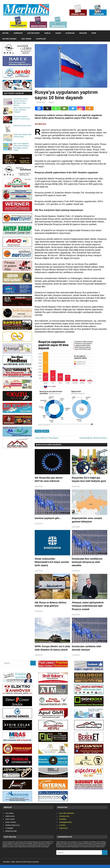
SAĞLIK (47, 33)
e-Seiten (62, 828)
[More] (90, 108)
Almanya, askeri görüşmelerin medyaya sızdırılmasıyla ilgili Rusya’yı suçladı (88, 606)
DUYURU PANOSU (9, 39)
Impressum (63, 831)
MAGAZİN (83, 33)
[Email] (64, 108)
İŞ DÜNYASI (70, 33)
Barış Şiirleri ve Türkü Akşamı (47, 438)
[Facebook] (39, 108)
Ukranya (38, 431)
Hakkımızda (10, 819)
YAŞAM (58, 33)
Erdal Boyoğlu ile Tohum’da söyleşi (93, 438)
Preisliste (63, 822)
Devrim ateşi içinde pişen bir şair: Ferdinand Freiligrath (22, 110)
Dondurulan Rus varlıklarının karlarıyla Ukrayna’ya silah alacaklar (87, 562)
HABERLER (18, 33)
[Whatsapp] (56, 108)
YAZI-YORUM (26, 39)
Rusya (51, 102)
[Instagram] (81, 108)
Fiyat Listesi (10, 822)
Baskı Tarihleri (11, 825)
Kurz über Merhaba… (67, 816)
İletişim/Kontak (11, 834)
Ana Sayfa (9, 816)
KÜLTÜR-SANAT (33, 33)
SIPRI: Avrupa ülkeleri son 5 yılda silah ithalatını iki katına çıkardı (50, 650)
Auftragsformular (66, 825)
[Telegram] (73, 108)
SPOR (94, 33)
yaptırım (46, 431)
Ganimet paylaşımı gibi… (48, 518)
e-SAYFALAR (41, 39)
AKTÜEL (6, 33)
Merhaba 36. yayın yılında (22, 126)
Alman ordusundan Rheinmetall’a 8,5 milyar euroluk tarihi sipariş (52, 562)
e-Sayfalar (9, 831)
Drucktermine (64, 819)
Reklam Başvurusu (13, 828)
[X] (47, 108)
